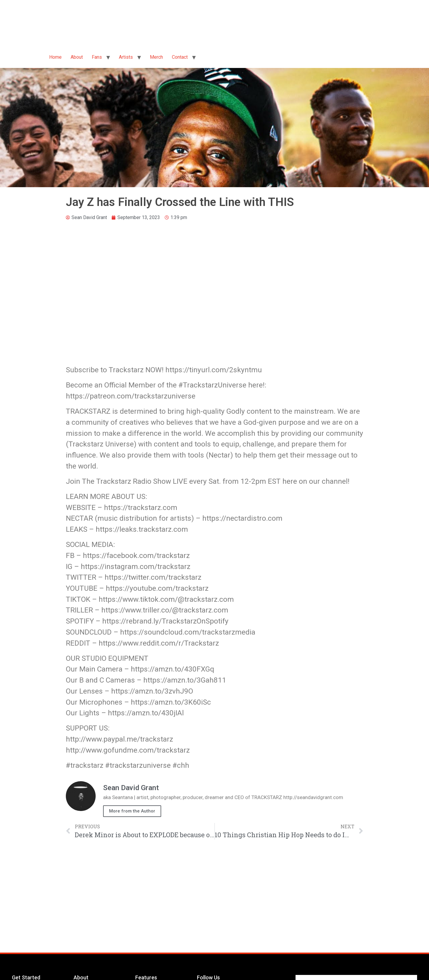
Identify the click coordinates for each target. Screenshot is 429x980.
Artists (126, 57)
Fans (97, 57)
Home (55, 57)
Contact (180, 57)
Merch (156, 57)
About (77, 57)
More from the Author (132, 811)
